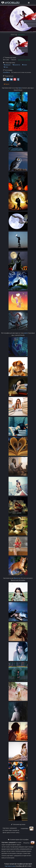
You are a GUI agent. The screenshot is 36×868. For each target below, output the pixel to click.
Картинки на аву (10, 866)
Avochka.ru (6, 72)
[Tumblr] (18, 79)
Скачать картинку (24, 60)
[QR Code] (4, 79)
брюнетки (17, 578)
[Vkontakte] (11, 79)
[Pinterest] (15, 79)
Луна (6, 67)
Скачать (22, 35)
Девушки (7, 65)
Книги (25, 65)
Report (7, 84)
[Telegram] (8, 79)
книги (26, 333)
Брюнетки (16, 65)
